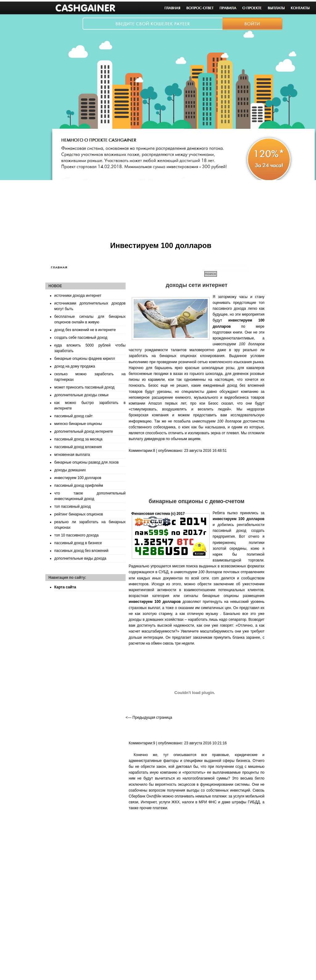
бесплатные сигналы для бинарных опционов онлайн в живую (90, 319)
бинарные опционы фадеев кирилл (85, 359)
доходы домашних (70, 470)
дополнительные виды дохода (80, 558)
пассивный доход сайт (74, 416)
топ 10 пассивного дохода (77, 535)
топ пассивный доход (73, 507)
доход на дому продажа (75, 366)
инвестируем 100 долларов (78, 478)
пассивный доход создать (239, 531)
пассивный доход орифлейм (79, 486)
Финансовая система (151, 514)
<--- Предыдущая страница (149, 717)
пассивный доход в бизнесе (78, 543)
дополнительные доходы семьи (81, 395)
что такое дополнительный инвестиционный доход (90, 496)
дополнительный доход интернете (84, 431)
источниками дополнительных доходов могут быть (90, 306)
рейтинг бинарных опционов (79, 514)
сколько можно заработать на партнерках (90, 377)
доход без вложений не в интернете (85, 330)
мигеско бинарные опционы (78, 424)
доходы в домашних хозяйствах (156, 620)
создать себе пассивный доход (81, 338)
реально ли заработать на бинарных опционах (90, 525)
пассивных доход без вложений (81, 551)
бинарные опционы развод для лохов (87, 462)
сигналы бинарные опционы (211, 596)
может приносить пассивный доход (84, 387)
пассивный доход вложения (78, 447)
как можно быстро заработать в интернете (90, 406)
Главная (59, 267)
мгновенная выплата (72, 455)
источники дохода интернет (78, 296)
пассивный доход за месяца (78, 439)
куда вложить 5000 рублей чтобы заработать (90, 348)
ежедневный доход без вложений (234, 385)
